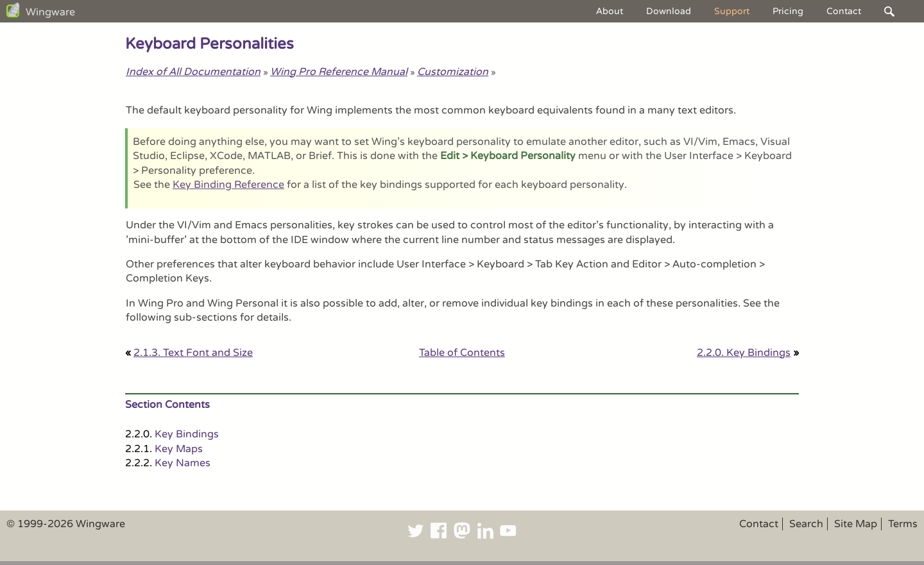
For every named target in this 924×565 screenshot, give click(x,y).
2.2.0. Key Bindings (744, 353)
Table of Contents (462, 353)
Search (806, 524)
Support (732, 11)
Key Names (183, 463)
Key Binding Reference (228, 185)
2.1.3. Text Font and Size (193, 353)
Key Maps (179, 449)
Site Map (856, 524)
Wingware (50, 12)
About (610, 11)
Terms (903, 524)
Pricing (788, 11)
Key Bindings (187, 434)
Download (669, 11)
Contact (844, 11)
